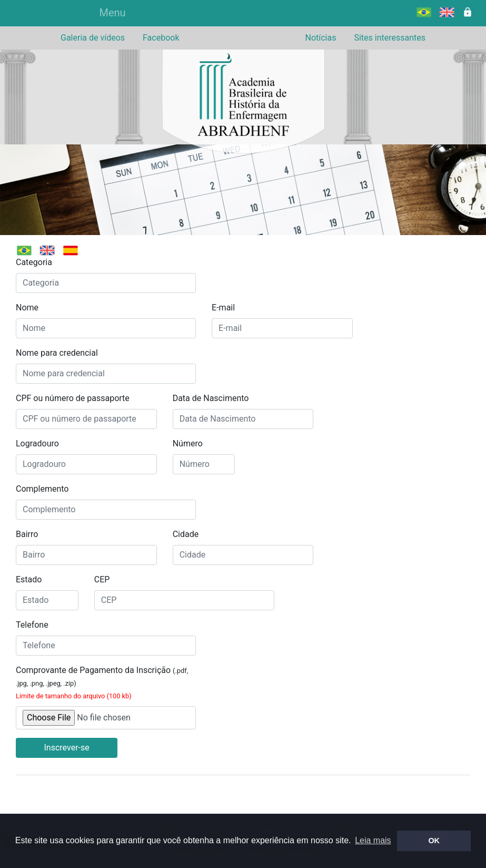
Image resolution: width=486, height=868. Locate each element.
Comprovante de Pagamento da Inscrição (102, 682)
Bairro (27, 534)
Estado (29, 579)
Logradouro (37, 443)
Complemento (42, 489)
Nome (27, 308)
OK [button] (434, 841)
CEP (102, 579)
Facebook (161, 38)
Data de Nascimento (211, 398)
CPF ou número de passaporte (73, 398)
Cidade (186, 534)
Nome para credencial (57, 353)
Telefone (32, 625)
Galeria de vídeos (93, 38)
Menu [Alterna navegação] (112, 13)
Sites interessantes (390, 38)
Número (188, 443)
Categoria (34, 262)
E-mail (223, 308)
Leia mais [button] (373, 840)
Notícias (320, 38)
